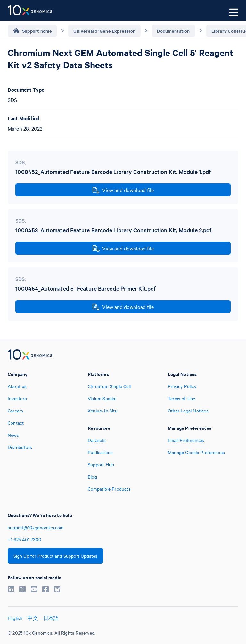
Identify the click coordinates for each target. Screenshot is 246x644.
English (15, 618)
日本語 (51, 618)
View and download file (123, 190)
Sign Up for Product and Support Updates (55, 556)
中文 (33, 618)
